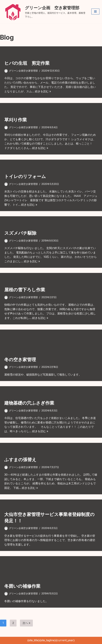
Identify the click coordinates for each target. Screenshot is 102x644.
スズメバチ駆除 (20, 233)
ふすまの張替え (20, 460)
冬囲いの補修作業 (22, 586)
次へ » (26, 623)
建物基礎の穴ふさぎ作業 (29, 403)
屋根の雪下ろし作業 (25, 290)
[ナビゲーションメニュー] (95, 11)
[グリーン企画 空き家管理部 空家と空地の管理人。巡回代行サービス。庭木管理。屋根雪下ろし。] (44, 12)
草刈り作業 (16, 120)
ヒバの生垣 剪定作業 (27, 63)
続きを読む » (43, 91)
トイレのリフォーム (25, 177)
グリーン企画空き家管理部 (23, 71)
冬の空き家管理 (20, 360)
